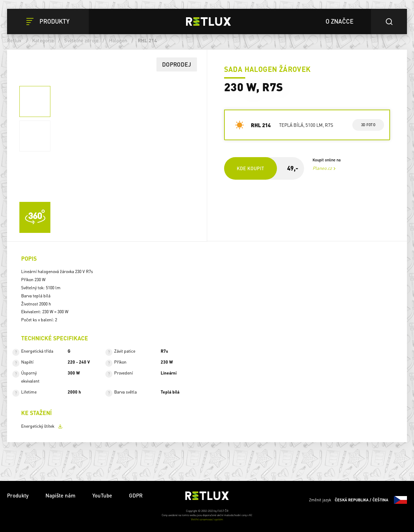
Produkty (18, 495)
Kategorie (43, 40)
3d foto (368, 125)
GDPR (136, 495)
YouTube (102, 495)
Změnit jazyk (358, 500)
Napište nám (60, 495)
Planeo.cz (322, 168)
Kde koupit (251, 168)
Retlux (14, 40)
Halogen (118, 40)
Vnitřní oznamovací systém (207, 519)
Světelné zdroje (81, 40)
